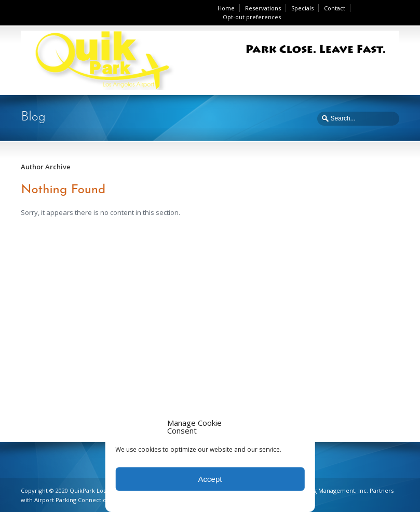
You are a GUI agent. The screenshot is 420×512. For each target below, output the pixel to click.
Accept (210, 479)
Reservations (263, 8)
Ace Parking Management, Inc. (326, 490)
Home (226, 8)
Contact (335, 8)
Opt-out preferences (252, 17)
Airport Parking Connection (72, 500)
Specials (302, 8)
